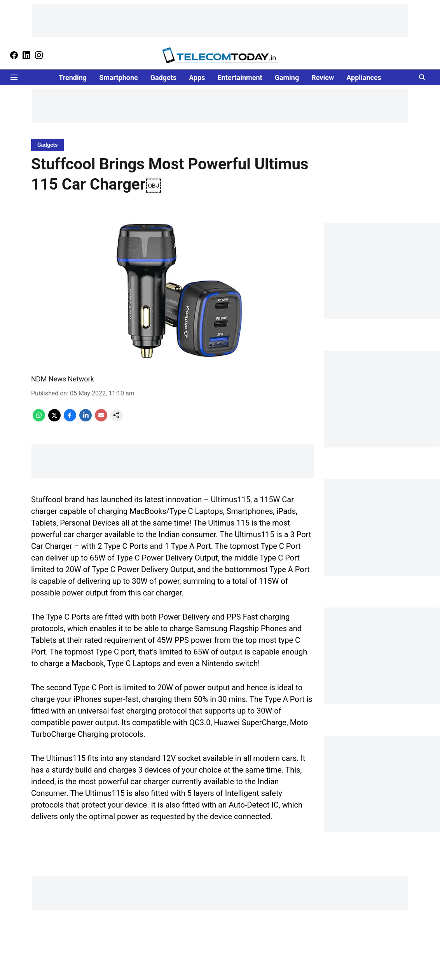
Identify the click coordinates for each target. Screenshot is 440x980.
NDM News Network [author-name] (63, 379)
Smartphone (119, 77)
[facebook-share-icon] (70, 419)
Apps (197, 77)
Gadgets (163, 77)
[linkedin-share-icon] (86, 419)
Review (323, 77)
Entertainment (240, 77)
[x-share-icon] (54, 419)
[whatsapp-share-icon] (39, 419)
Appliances (364, 77)
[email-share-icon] (101, 419)
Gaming (287, 77)
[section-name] (47, 145)
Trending (73, 77)
